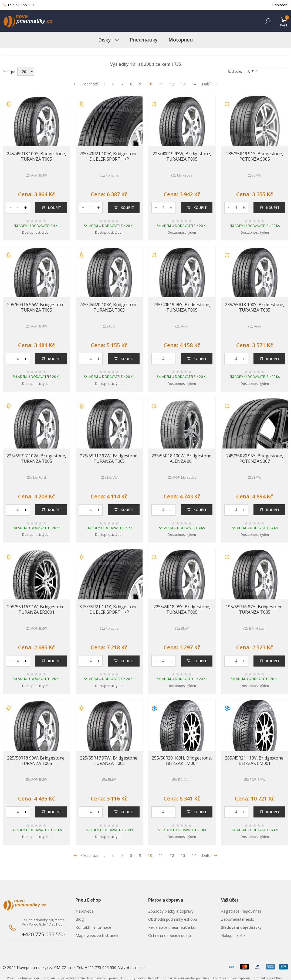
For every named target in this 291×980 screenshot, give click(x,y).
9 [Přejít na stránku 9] (140, 84)
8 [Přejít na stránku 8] (131, 84)
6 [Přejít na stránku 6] (113, 84)
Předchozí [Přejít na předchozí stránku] (86, 84)
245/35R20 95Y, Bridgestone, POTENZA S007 (255, 458)
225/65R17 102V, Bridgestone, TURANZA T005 (36, 458)
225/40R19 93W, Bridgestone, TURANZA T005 (182, 156)
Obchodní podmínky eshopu (173, 919)
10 (150, 84)
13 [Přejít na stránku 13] (183, 84)
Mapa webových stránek (97, 935)
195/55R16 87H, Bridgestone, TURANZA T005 (255, 609)
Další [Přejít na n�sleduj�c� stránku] (210, 855)
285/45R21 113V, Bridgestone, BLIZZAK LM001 (255, 761)
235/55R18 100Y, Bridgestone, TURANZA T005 (255, 307)
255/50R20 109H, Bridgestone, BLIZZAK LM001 (182, 761)
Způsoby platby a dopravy (171, 911)
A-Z (253, 72)
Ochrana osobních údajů (170, 935)
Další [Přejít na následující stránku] (210, 84)
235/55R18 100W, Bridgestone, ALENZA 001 (182, 458)
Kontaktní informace (93, 927)
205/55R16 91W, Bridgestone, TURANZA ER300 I (36, 609)
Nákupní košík (233, 935)
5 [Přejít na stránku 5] (104, 84)
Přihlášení (280, 5)
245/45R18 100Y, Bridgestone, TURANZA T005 (36, 156)
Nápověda (85, 911)
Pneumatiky (144, 40)
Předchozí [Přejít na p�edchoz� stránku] (86, 855)
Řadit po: (9, 72)
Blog (80, 919)
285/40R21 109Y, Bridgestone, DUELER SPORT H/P (109, 156)
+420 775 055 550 (43, 934)
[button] (268, 21)
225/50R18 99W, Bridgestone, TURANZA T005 (36, 761)
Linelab (138, 967)
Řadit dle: (235, 72)
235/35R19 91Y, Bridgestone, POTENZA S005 (255, 156)
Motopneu (181, 40)
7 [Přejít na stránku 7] (122, 84)
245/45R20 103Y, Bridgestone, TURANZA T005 (109, 307)
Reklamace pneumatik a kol (172, 927)
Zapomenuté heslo (238, 919)
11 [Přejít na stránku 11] (161, 84)
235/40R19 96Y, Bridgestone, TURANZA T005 (182, 307)
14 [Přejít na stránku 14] (194, 84)
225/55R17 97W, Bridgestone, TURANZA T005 (109, 458)
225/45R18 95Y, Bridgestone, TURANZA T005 (182, 609)
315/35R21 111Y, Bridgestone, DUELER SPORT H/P (109, 609)
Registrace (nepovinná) (241, 911)
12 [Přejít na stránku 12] (172, 84)
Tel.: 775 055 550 (18, 5)
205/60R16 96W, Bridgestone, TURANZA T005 (36, 307)
